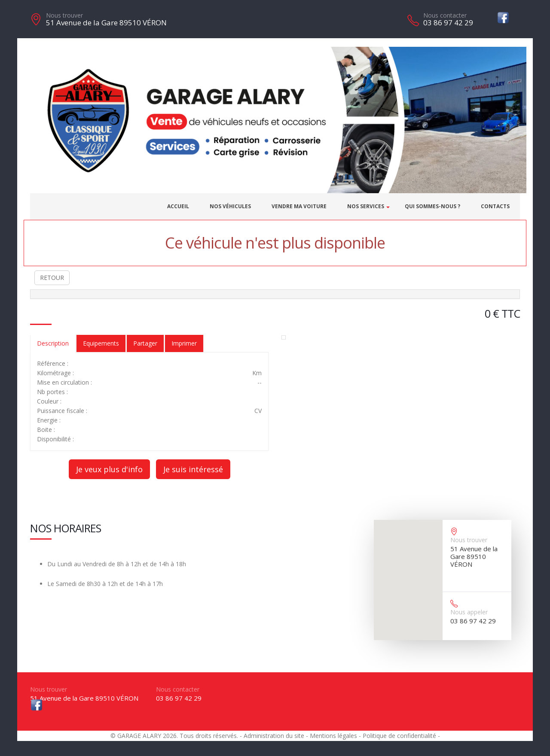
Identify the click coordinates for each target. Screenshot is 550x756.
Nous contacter (445, 15)
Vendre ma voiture (299, 206)
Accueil (178, 206)
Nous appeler (469, 612)
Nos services (366, 206)
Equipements (101, 343)
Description (53, 343)
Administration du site (274, 736)
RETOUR (52, 278)
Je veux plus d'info (109, 469)
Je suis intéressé (193, 469)
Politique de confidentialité (399, 736)
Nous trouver (64, 15)
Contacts (495, 206)
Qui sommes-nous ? (432, 206)
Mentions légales (333, 736)
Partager (145, 343)
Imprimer (184, 343)
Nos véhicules (230, 206)
